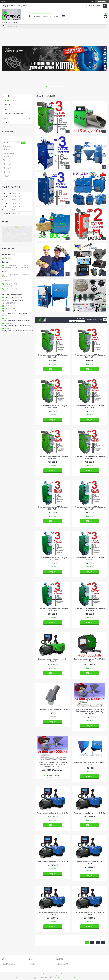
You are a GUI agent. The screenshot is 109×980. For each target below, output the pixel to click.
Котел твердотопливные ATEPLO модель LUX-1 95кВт (90, 508)
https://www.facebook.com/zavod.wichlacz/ (17, 331)
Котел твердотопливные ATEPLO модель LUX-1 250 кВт (90, 609)
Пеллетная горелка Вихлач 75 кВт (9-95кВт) (53, 862)
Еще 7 (7, 176)
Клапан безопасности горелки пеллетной (53, 710)
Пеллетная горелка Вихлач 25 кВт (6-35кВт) (53, 813)
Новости (7, 105)
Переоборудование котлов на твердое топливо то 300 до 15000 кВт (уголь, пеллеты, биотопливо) (53, 764)
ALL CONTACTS (63, 964)
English (33, 964)
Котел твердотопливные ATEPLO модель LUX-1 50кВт (53, 457)
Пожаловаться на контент (66, 978)
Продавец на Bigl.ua (54, 976)
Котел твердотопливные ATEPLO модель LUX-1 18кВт (90, 356)
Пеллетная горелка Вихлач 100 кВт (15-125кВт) (53, 913)
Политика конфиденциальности (84, 978)
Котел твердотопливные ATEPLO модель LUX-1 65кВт (90, 457)
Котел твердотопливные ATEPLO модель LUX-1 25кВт (53, 407)
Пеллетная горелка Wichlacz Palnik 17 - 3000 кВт (90, 660)
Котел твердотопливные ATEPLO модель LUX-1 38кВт (90, 407)
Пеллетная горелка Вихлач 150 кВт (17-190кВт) (90, 913)
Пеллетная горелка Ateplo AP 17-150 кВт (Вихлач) (53, 660)
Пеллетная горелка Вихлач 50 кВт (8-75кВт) (90, 813)
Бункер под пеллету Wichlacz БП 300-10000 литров (90, 763)
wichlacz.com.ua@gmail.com (14, 301)
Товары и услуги (41, 16)
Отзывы (7, 118)
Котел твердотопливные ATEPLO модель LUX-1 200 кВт (53, 609)
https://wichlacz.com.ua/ (13, 298)
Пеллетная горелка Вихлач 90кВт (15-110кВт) (90, 863)
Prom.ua (64, 974)
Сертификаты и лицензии (13, 114)
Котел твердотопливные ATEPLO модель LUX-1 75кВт (53, 508)
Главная (29, 16)
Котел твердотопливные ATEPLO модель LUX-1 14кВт (53, 356)
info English (8, 122)
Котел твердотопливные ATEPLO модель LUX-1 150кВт (90, 559)
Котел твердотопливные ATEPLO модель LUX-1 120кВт (53, 559)
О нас (56, 16)
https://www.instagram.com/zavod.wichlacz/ (18, 326)
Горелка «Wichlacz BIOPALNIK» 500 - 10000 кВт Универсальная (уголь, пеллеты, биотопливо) (90, 712)
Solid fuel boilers (9, 964)
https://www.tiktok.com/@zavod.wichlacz (17, 320)
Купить (54, 369)
